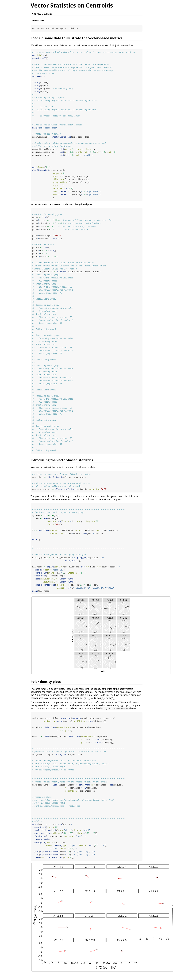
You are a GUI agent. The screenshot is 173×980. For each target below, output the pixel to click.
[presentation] (42, 503)
